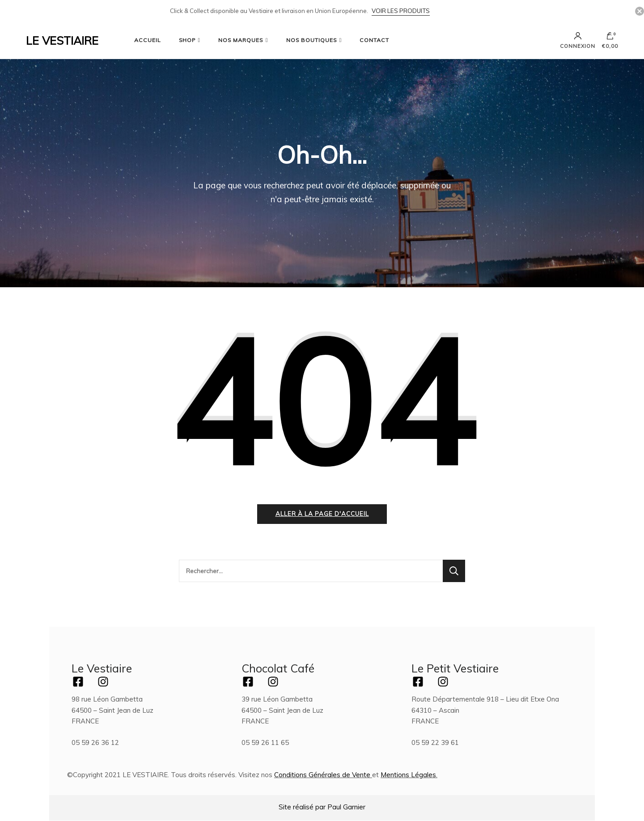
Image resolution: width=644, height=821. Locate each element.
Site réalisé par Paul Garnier (322, 807)
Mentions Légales (408, 775)
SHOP (187, 40)
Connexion (578, 40)
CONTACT (374, 40)
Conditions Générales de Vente (322, 775)
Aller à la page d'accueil (322, 514)
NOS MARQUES (241, 40)
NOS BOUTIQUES (311, 40)
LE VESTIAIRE (62, 40)
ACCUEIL (148, 40)
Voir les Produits (401, 11)
